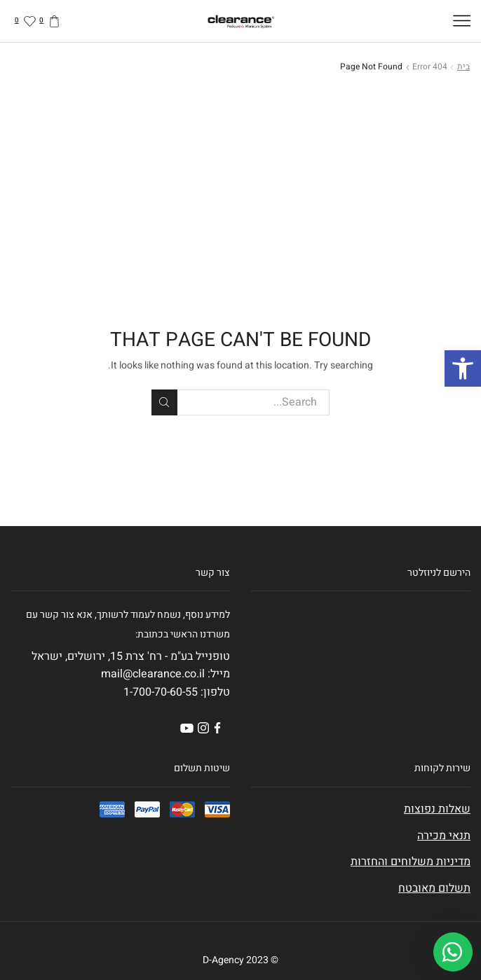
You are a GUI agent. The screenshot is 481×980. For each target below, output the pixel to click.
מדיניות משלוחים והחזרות (411, 862)
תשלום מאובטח (434, 888)
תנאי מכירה (444, 836)
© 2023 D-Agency (240, 960)
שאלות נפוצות (437, 809)
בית (463, 67)
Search (164, 402)
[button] (463, 368)
